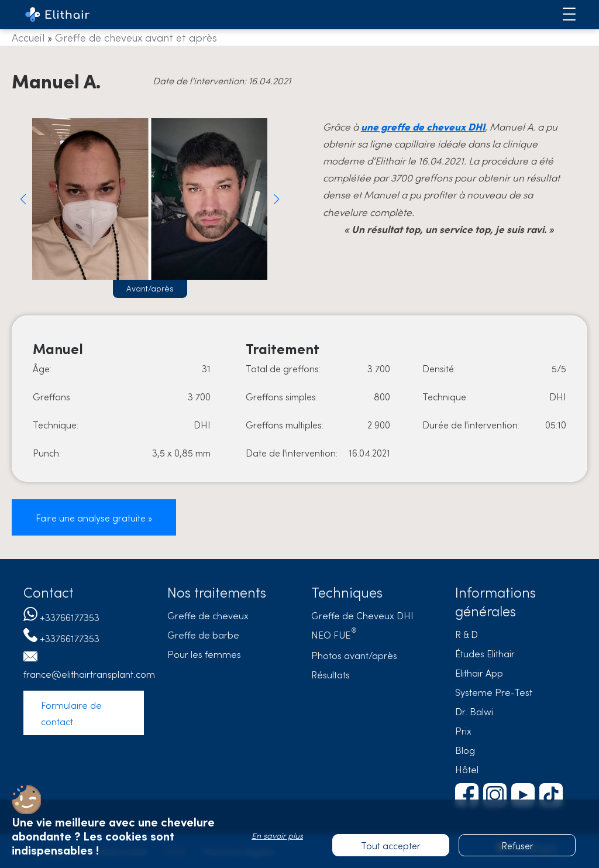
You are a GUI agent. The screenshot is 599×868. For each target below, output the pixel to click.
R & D (467, 634)
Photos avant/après (354, 655)
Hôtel (467, 769)
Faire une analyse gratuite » (94, 517)
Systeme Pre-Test (494, 692)
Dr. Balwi (474, 711)
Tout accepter (391, 845)
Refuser (517, 845)
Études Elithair (485, 653)
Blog (465, 750)
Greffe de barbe (203, 634)
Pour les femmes (204, 654)
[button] (23, 199)
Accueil (28, 37)
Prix (463, 730)
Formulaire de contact (71, 713)
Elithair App (479, 673)
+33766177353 (70, 617)
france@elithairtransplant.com (89, 674)
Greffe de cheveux (208, 615)
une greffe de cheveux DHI (423, 126)
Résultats (331, 674)
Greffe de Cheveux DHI (362, 615)
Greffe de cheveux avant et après (136, 37)
